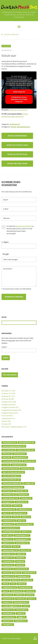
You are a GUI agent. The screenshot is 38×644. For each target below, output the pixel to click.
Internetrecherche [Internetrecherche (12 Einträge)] (11, 528)
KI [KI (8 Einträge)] (13, 584)
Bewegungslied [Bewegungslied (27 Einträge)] (20, 457)
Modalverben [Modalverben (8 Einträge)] (17, 591)
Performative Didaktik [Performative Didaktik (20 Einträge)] (12, 483)
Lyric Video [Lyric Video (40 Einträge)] (8, 450)
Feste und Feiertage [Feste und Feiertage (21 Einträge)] (11, 476)
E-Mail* (19, 349)
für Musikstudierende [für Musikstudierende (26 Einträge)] (12, 461)
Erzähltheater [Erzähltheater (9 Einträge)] (23, 576)
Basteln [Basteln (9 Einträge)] (16, 580)
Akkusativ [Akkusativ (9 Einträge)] (27, 580)
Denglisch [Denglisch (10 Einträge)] (8, 558)
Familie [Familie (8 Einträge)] (29, 595)
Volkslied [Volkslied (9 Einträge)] (7, 569)
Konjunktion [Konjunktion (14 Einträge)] (9, 521)
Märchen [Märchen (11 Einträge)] (7, 539)
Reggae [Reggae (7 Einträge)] (22, 617)
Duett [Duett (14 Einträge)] (6, 517)
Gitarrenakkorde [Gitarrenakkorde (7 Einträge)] (21, 602)
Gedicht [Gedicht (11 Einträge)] (26, 532)
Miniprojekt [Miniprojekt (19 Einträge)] (21, 491)
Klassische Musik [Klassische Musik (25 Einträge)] (10, 469)
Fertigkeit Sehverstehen (10, 410)
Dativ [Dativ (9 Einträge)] (6, 580)
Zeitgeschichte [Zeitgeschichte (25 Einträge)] (19, 465)
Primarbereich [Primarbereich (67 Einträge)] (9, 443)
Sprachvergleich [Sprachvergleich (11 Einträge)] (22, 535)
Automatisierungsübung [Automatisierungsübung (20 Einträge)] (13, 487)
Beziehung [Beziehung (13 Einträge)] (8, 524)
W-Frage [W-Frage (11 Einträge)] (7, 535)
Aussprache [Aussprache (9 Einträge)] (8, 561)
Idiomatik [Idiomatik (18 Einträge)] (26, 498)
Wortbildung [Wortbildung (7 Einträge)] (8, 613)
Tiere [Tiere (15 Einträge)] (6, 513)
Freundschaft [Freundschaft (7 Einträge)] (21, 610)
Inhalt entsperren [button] (19, 92)
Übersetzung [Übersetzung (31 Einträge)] (19, 454)
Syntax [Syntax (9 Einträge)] (6, 573)
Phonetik (5, 424)
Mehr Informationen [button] (19, 88)
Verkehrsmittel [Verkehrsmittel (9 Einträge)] (21, 569)
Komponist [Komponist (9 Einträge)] (8, 565)
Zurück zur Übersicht (11, 34)
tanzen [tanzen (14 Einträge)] (26, 517)
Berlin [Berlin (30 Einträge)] (6, 457)
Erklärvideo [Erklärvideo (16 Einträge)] (22, 502)
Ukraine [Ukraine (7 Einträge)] (7, 602)
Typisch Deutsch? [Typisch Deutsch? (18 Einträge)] (10, 498)
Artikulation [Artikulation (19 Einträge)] (9, 495)
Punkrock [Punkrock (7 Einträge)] (7, 621)
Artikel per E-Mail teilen (17, 164)
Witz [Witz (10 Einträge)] (16, 547)
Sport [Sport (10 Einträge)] (6, 547)
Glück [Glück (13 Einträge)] (21, 521)
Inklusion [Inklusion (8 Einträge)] (30, 591)
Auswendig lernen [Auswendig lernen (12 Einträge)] (11, 532)
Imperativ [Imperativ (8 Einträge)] (7, 595)
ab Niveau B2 (6, 399)
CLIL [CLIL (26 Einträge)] (6, 465)
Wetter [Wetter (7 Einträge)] (21, 613)
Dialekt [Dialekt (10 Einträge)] (21, 554)
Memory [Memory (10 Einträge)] (25, 550)
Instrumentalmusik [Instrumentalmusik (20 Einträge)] (11, 480)
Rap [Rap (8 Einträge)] (5, 591)
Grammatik (5, 416)
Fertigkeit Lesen (7, 405)
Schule (13, 127)
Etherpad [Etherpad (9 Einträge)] (20, 558)
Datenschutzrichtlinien (23, 226)
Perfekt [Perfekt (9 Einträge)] (20, 561)
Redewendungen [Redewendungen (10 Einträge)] (10, 550)
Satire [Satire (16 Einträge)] (6, 506)
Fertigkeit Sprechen (8, 413)
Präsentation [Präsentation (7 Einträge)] (21, 621)
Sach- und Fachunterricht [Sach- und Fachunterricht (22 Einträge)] (13, 472)
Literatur (5, 421)
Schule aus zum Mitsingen (18, 110)
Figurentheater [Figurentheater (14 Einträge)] (19, 513)
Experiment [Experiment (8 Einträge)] (8, 599)
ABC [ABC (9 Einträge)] (5, 584)
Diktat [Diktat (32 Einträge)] (7, 454)
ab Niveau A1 (15, 124)
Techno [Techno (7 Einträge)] (31, 599)
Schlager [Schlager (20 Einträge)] (29, 483)
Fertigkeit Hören (7, 402)
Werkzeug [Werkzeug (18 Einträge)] (23, 495)
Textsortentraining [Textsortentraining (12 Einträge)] (24, 524)
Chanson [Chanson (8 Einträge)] (21, 599)
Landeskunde (6, 418)
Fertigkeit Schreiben (8, 407)
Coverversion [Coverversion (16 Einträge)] (9, 510)
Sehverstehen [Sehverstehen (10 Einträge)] (22, 543)
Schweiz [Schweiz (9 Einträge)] (20, 565)
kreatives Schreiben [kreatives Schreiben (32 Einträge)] (25, 450)
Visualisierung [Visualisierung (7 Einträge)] (9, 617)
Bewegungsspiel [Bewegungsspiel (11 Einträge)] (22, 539)
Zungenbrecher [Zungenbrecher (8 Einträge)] (9, 587)
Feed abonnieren (10, 375)
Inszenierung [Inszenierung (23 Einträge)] (27, 469)
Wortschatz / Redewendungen (12, 427)
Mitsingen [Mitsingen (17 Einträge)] (8, 502)
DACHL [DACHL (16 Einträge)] (17, 506)
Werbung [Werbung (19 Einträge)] (8, 491)
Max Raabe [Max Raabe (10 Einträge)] (8, 554)
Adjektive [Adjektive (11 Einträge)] (8, 543)
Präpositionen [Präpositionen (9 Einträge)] (29, 573)
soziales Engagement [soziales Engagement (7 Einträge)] (11, 606)
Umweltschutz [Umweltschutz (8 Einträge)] (25, 587)
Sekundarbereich (23, 127)
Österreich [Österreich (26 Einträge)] (29, 461)
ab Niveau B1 (6, 396)
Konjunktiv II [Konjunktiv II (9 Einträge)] (9, 576)
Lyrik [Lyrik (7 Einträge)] (26, 606)
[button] (17, 145)
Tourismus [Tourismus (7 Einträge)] (8, 610)
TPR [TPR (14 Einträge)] (16, 517)
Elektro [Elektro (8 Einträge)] (22, 584)
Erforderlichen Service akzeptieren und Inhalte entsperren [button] (19, 99)
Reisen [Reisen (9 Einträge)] (16, 573)
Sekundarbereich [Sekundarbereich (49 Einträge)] (26, 443)
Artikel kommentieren (17, 136)
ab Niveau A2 (6, 393)
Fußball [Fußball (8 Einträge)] (19, 595)
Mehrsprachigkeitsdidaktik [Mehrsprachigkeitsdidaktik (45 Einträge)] (14, 446)
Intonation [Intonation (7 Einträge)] (8, 625)
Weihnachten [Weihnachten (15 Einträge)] (24, 510)
